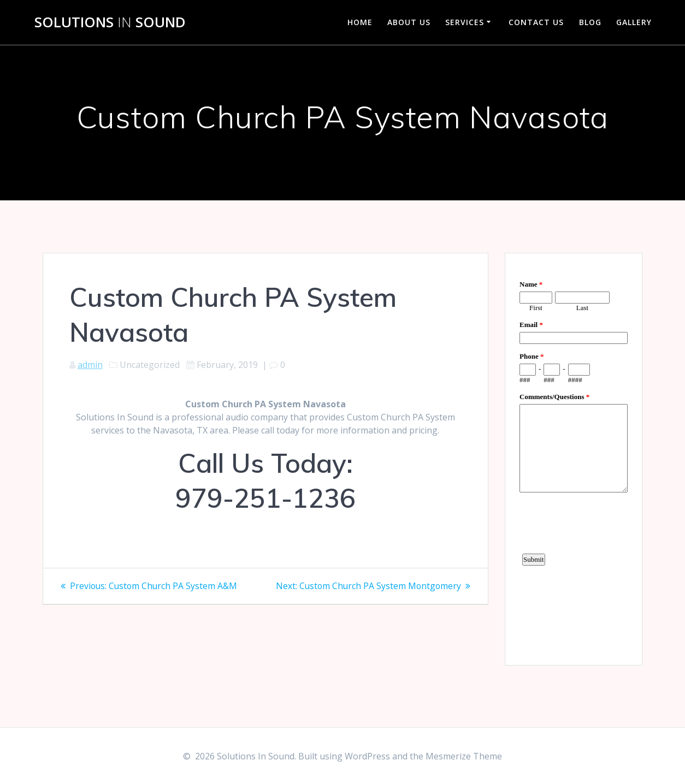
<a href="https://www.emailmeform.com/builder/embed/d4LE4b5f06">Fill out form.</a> (574, 458)
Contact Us (536, 22)
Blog (590, 22)
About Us (409, 22)
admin (90, 365)
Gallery (634, 22)
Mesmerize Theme (464, 756)
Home (360, 22)
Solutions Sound (110, 22)
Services (465, 22)
